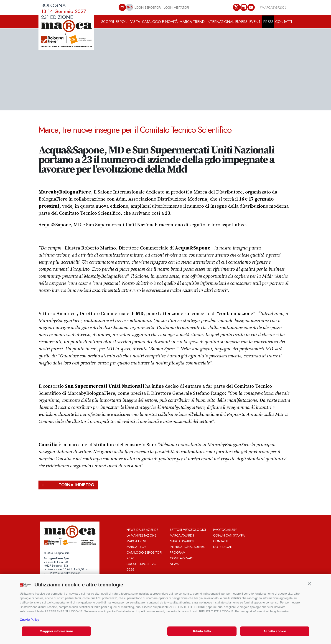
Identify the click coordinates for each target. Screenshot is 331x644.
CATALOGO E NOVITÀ (160, 22)
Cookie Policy (29, 620)
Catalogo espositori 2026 (144, 555)
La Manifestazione (141, 535)
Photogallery (225, 530)
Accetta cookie (275, 631)
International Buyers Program (187, 550)
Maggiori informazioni (56, 631)
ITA (122, 8)
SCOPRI (108, 22)
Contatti (221, 541)
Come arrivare (182, 558)
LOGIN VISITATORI (176, 7)
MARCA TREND (192, 22)
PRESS (268, 22)
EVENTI (255, 22)
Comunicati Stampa (229, 535)
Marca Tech (136, 547)
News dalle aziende (142, 530)
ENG (130, 8)
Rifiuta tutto (202, 631)
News (174, 564)
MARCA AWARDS (182, 535)
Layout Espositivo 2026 (141, 567)
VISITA (135, 22)
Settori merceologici (188, 530)
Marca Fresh (137, 541)
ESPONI (122, 22)
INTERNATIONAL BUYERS (227, 22)
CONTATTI (284, 22)
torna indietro (68, 485)
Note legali (223, 547)
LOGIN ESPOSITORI (148, 7)
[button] (309, 584)
